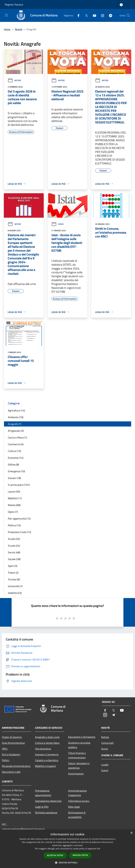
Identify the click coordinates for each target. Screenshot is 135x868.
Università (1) (15, 586)
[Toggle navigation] (6, 15)
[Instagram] (101, 15)
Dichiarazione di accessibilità (77, 815)
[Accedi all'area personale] (121, 5)
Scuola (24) (14, 546)
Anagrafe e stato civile (47, 737)
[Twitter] (85, 15)
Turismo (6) (14, 579)
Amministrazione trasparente (77, 793)
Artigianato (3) (16, 431)
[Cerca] (128, 15)
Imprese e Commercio (47, 754)
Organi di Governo (12, 737)
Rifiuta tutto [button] (80, 855)
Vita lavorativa (43, 749)
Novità (19, 29)
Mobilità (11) (15, 498)
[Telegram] (109, 15)
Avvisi (58, 224)
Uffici (5, 749)
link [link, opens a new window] (98, 849)
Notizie (14, 80)
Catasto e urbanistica (47, 760)
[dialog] (67, 849)
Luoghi (105, 765)
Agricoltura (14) (16, 410)
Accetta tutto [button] (55, 855)
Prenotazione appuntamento (43, 793)
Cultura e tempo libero (47, 743)
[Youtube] (93, 15)
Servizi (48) (14, 552)
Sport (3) (13, 566)
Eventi (105, 770)
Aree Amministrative (13, 743)
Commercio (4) (16, 444)
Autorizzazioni (76, 774)
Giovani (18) (14, 478)
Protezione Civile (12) (19, 532)
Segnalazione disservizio (48, 801)
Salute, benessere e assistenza (79, 766)
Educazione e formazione (82, 737)
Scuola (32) (14, 539)
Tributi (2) (13, 573)
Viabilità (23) (15, 593)
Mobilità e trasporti (45, 766)
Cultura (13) (14, 451)
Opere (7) (13, 512)
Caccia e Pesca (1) (17, 437)
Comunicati (107, 743)
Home (7, 29)
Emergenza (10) (16, 471)
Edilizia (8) (13, 464)
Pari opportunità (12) (19, 519)
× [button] (131, 833)
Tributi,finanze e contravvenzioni (77, 755)
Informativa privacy (79, 801)
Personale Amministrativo (16, 766)
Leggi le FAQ (42, 807)
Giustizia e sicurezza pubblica (79, 745)
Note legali (74, 807)
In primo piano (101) (19, 485)
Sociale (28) (14, 559)
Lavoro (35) (14, 492)
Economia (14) (16, 458)
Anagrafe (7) (15, 424)
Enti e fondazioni (11, 754)
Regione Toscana (14, 5)
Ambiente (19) (16, 417)
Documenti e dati (11, 772)
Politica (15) (14, 525)
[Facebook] (77, 15)
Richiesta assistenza (46, 812)
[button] (67, 863)
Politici (6, 760)
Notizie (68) (14, 505)
